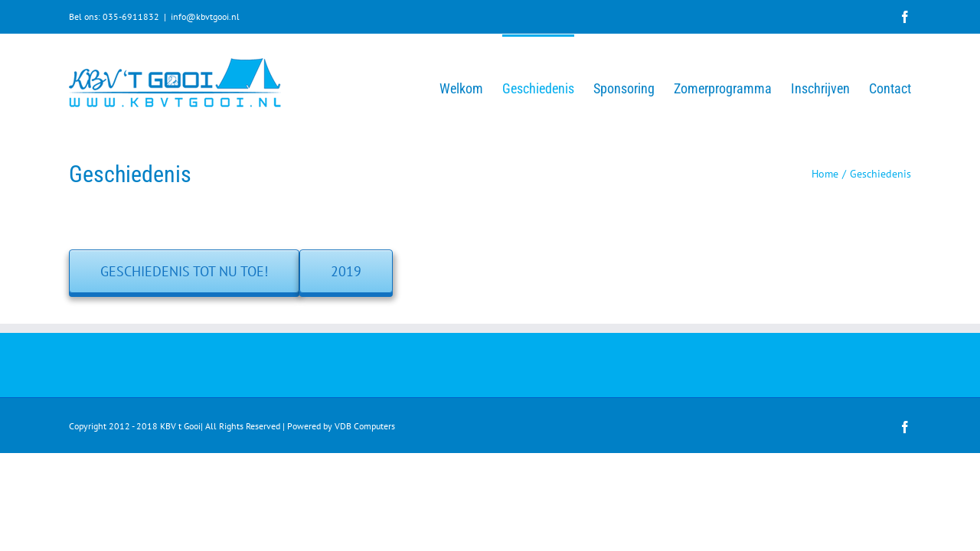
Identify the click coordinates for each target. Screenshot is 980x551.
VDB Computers (365, 426)
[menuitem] (402, 87)
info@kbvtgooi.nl (205, 16)
